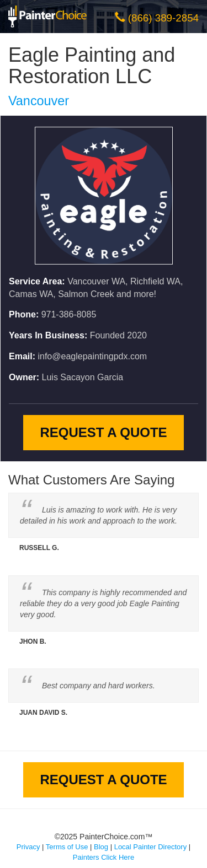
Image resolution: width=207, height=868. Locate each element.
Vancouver (39, 101)
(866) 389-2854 (163, 18)
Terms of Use (67, 847)
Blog (101, 847)
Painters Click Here (104, 857)
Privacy (28, 847)
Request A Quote (103, 432)
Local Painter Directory (151, 847)
